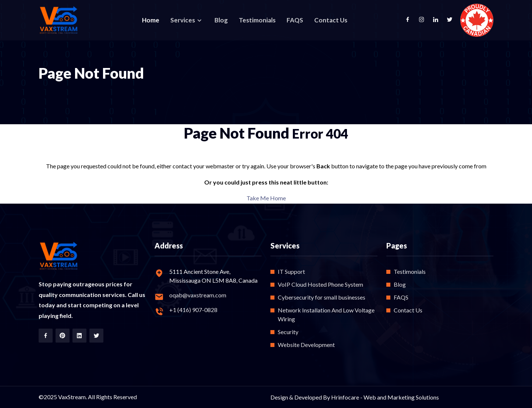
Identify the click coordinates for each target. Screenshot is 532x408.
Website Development (306, 345)
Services (183, 20)
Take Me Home (266, 198)
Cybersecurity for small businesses (322, 297)
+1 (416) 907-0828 (193, 310)
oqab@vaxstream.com (198, 295)
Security (288, 332)
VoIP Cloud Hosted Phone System (320, 284)
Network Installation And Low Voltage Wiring (326, 314)
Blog (221, 20)
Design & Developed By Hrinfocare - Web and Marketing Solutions (355, 397)
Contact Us (331, 20)
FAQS (295, 20)
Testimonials (257, 20)
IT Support (291, 271)
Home (151, 20)
